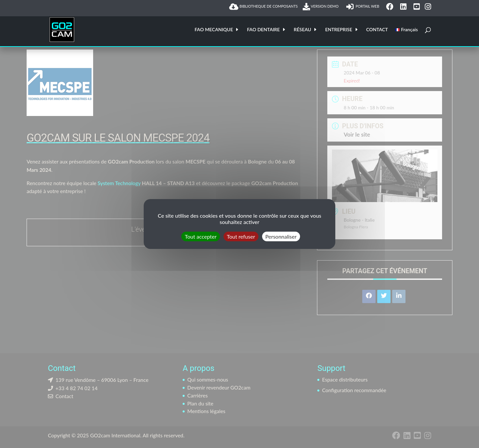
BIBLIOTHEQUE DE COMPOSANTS (263, 7)
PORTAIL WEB (364, 7)
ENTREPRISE (338, 30)
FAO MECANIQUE (214, 30)
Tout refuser (241, 236)
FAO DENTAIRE (263, 30)
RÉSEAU (302, 30)
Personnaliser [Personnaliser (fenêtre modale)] (281, 236)
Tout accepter (201, 236)
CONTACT (377, 30)
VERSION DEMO (322, 7)
